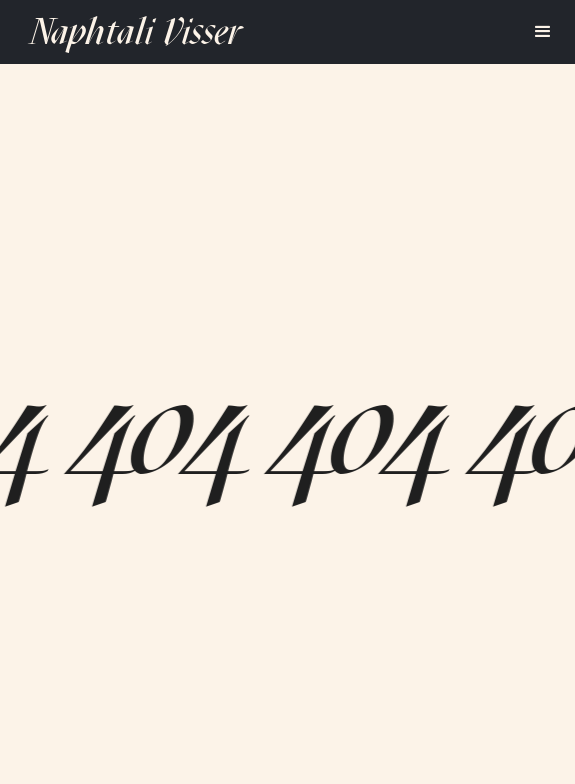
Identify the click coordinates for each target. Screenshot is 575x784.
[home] (131, 31)
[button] (543, 32)
